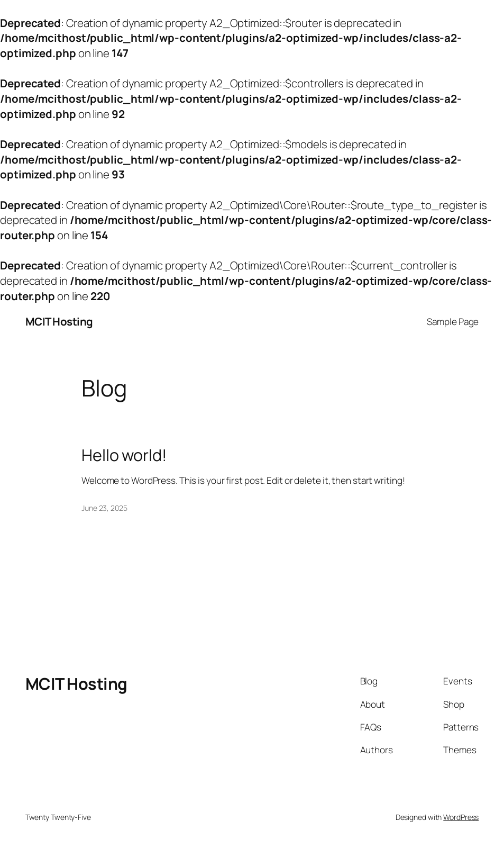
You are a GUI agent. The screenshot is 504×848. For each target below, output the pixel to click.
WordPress (461, 817)
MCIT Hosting (59, 321)
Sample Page (453, 322)
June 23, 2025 (104, 508)
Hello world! (124, 455)
